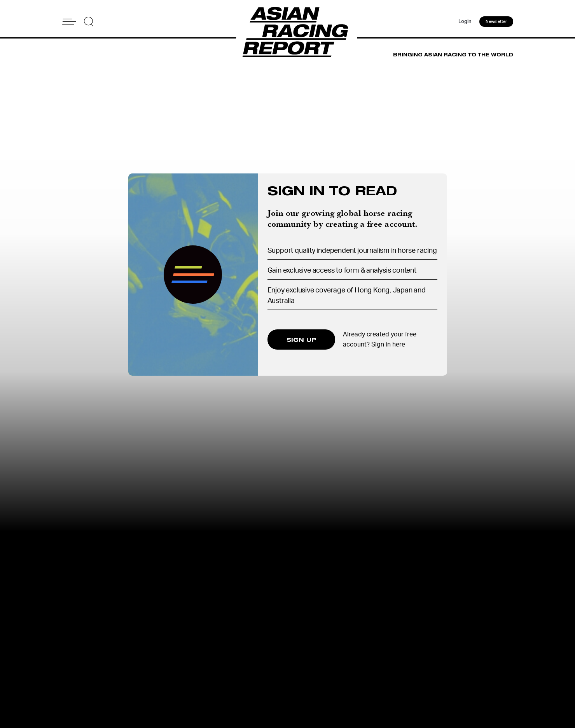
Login (465, 22)
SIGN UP (301, 339)
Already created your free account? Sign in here (380, 339)
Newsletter (496, 22)
